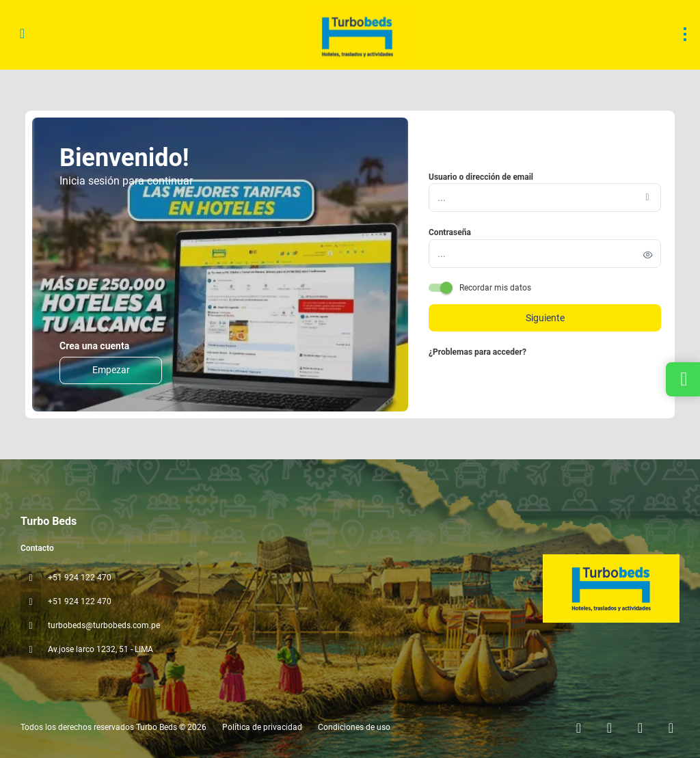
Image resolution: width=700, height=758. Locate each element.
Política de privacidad (262, 727)
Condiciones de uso (353, 727)
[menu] (685, 34)
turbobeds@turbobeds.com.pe (104, 625)
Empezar (111, 370)
